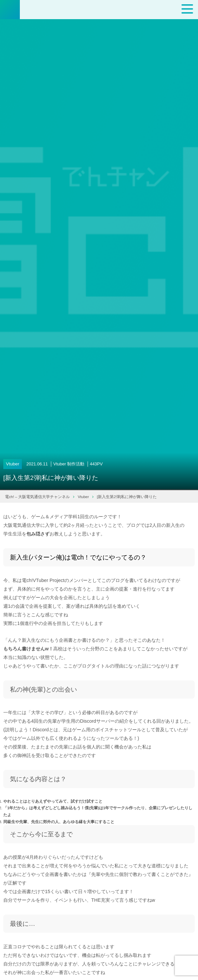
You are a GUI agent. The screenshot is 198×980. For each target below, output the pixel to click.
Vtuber (13, 464)
